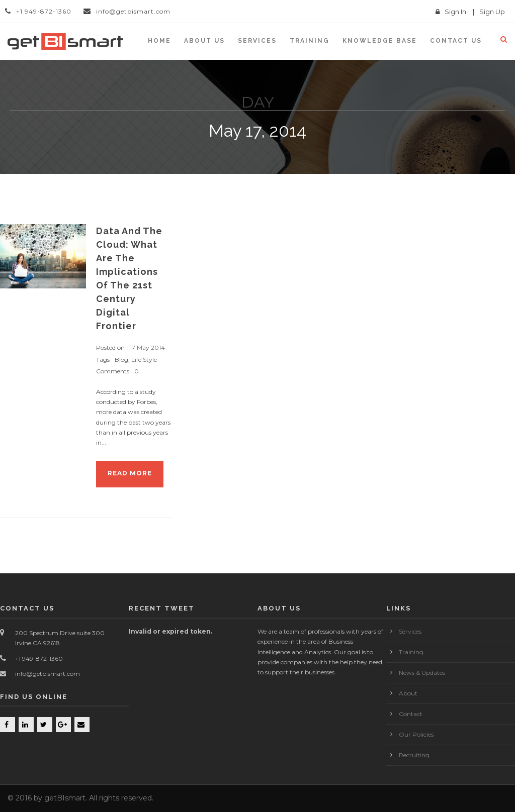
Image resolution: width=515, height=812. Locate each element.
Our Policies (416, 734)
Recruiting (414, 755)
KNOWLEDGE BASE (380, 41)
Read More (130, 473)
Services (257, 41)
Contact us (456, 41)
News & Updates (422, 673)
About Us (204, 41)
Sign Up (492, 12)
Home (159, 41)
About (408, 693)
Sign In (455, 12)
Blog (121, 360)
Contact (411, 714)
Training (310, 41)
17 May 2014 (147, 347)
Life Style (144, 360)
